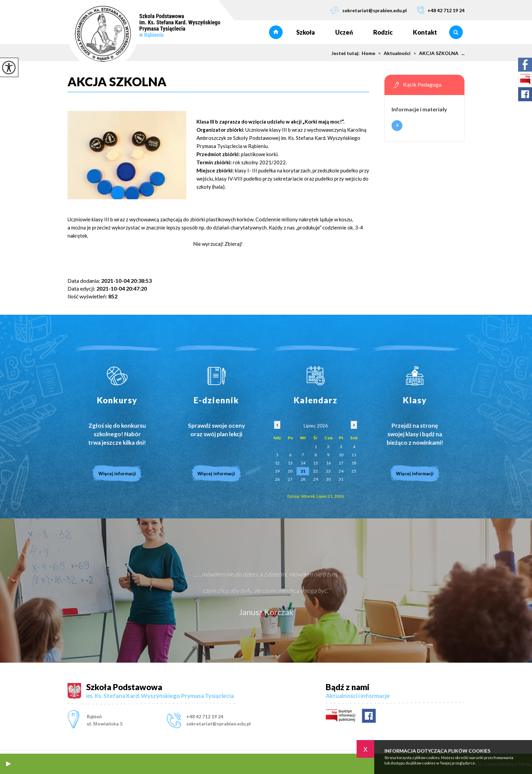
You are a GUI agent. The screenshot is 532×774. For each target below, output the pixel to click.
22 (316, 471)
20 (290, 471)
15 (316, 463)
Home (368, 53)
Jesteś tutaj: (347, 53)
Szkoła (306, 32)
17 (341, 463)
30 (328, 479)
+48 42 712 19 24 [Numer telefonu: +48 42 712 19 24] (205, 716)
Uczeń (344, 32)
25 (354, 471)
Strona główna (276, 32)
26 (277, 479)
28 (303, 479)
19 (277, 471)
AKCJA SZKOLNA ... (438, 53)
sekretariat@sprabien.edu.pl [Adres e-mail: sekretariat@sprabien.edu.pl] (218, 724)
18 (354, 463)
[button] (8, 764)
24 (341, 471)
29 (316, 479)
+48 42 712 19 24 (441, 10)
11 (354, 455)
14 (303, 463)
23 (328, 471)
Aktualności (393, 53)
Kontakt (425, 32)
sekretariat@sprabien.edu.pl (368, 10)
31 (341, 479)
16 (328, 463)
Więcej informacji (397, 126)
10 (341, 455)
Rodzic (383, 32)
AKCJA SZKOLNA (119, 82)
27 (290, 479)
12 (277, 463)
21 (303, 471)
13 (290, 463)
